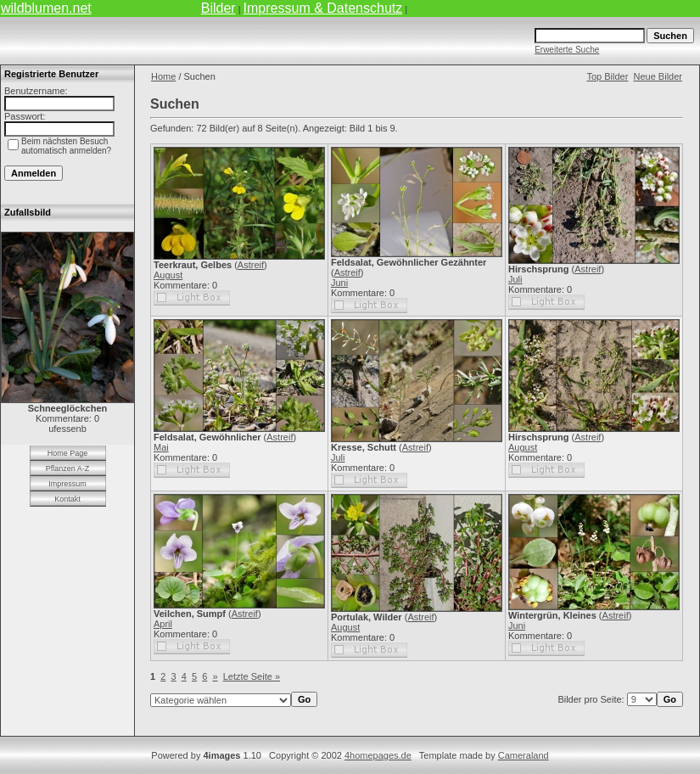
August (168, 275)
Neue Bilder (658, 76)
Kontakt (67, 499)
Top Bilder (607, 76)
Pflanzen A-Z (68, 468)
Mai (161, 447)
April (163, 624)
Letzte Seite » (252, 676)
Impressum (67, 484)
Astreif (251, 265)
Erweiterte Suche (567, 50)
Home (163, 76)
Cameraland (524, 755)
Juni (339, 283)
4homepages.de (378, 755)
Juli (515, 279)
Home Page (68, 453)
